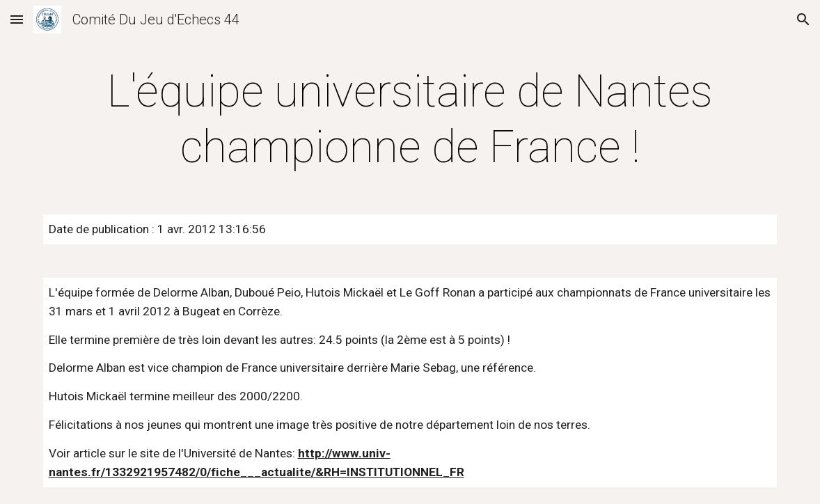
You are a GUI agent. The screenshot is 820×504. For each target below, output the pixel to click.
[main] (410, 120)
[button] (17, 19)
